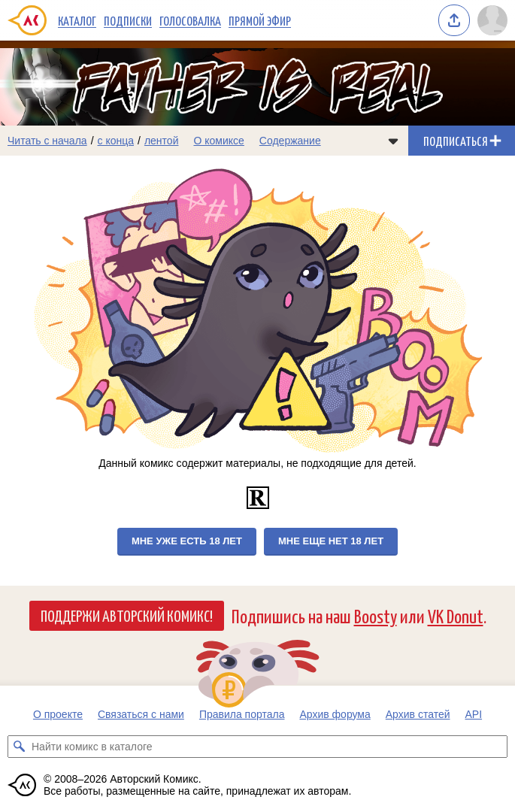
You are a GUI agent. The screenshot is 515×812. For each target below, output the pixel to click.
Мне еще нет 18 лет (331, 541)
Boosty (376, 615)
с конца (116, 141)
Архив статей (418, 714)
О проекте (58, 714)
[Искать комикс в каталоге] (19, 747)
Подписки (128, 20)
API (474, 714)
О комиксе (218, 141)
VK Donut (456, 615)
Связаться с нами (141, 714)
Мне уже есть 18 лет (187, 541)
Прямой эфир (260, 20)
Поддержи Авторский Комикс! (127, 615)
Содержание (290, 141)
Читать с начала (47, 141)
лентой (162, 141)
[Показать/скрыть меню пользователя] (492, 20)
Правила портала (242, 714)
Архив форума (335, 714)
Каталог (77, 20)
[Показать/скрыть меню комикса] (393, 141)
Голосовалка (190, 20)
